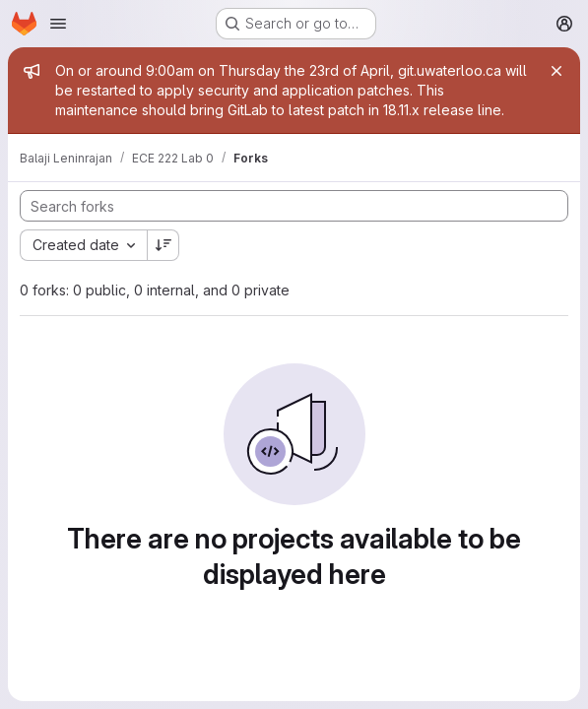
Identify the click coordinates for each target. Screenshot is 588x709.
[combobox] (83, 245)
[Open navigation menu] (58, 24)
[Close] (556, 71)
